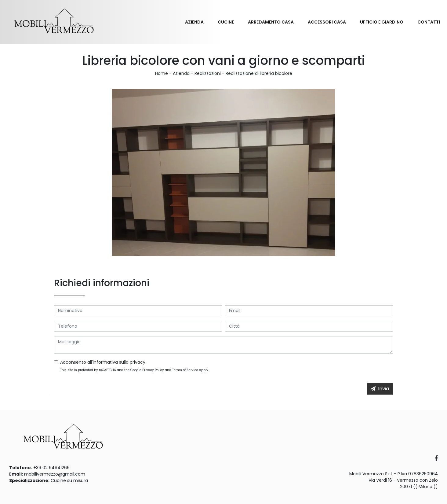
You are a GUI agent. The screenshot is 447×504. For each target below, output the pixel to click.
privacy (138, 362)
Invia (380, 389)
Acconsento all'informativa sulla (103, 362)
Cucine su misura (69, 480)
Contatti (429, 22)
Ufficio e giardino (382, 22)
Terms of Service (185, 370)
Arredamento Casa (271, 22)
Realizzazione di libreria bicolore (259, 73)
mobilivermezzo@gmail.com (55, 474)
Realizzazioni (208, 73)
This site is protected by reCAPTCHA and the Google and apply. (134, 370)
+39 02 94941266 (51, 468)
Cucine (226, 22)
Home (162, 73)
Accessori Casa (327, 22)
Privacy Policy (153, 370)
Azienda (194, 22)
